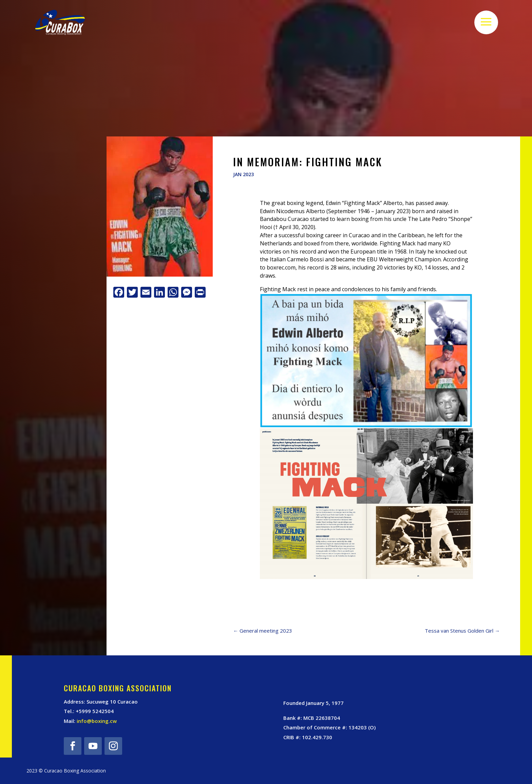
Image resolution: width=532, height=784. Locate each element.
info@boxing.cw (97, 721)
